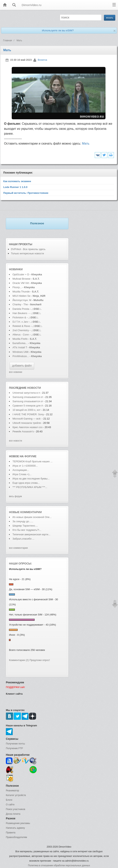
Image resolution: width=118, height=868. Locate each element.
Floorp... (17, 287)
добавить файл (22, 366)
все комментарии (18, 548)
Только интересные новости (27, 253)
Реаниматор (13, 791)
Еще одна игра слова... (26, 483)
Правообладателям (16, 837)
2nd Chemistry (21, 330)
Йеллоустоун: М (22, 300)
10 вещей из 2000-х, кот (26, 410)
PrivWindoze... (21, 356)
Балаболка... (20, 343)
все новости (16, 441)
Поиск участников (16, 809)
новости (34, 388)
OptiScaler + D (21, 274)
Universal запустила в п (26, 393)
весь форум (15, 496)
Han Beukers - (21, 313)
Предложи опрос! (40, 660)
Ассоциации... (21, 470)
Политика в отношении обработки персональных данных (59, 865)
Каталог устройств (16, 795)
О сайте (10, 805)
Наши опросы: (21, 563)
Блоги (9, 800)
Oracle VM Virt (21, 283)
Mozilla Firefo (20, 339)
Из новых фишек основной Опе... (32, 517)
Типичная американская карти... (31, 534)
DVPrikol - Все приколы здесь (28, 249)
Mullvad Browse (21, 279)
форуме (30, 456)
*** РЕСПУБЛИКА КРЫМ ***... (30, 487)
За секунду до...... (23, 521)
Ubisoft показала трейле (27, 423)
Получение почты (15, 744)
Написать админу (15, 828)
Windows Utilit (21, 352)
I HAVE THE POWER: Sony (29, 414)
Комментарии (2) (19, 660)
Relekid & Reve (21, 326)
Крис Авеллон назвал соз (27, 427)
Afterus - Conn (21, 335)
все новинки (16, 372)
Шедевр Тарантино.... (25, 526)
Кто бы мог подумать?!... (27, 530)
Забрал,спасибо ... (23, 539)
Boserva (42, 60)
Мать (86, 143)
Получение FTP (14, 748)
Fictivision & (20, 317)
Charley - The (21, 304)
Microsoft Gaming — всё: (27, 419)
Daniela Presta (21, 309)
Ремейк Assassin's (24, 431)
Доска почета (13, 814)
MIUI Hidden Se (21, 296)
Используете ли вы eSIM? (58, 30)
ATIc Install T (20, 347)
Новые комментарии (25, 512)
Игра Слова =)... (22, 474)
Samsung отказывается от (28, 397)
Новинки (16, 269)
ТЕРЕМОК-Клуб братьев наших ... (33, 461)
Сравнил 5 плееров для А (28, 406)
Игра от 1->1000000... (25, 466)
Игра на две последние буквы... (31, 479)
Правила (11, 833)
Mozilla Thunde (21, 292)
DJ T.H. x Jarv (20, 322)
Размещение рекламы (18, 823)
